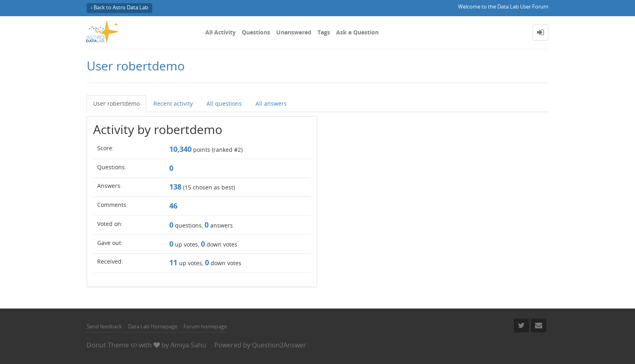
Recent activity (173, 103)
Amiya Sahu (188, 345)
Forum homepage (205, 326)
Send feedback (104, 326)
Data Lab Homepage (153, 326)
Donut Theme (108, 345)
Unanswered (294, 32)
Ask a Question (357, 32)
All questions (224, 103)
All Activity (221, 32)
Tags (324, 32)
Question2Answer (279, 345)
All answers (271, 103)
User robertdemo (116, 103)
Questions (256, 32)
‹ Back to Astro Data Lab (119, 7)
